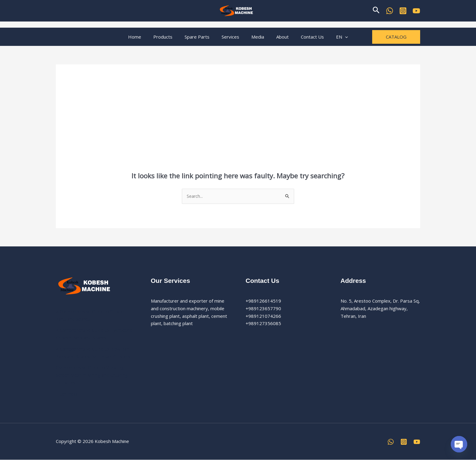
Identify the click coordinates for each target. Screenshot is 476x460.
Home (145, 37)
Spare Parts (202, 37)
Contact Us (305, 37)
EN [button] (331, 37)
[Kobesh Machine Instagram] (403, 11)
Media (256, 37)
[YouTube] (416, 11)
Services (232, 37)
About (278, 37)
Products (170, 37)
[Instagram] (404, 442)
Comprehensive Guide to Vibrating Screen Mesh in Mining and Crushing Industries (93, 376)
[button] (376, 10)
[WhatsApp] (390, 11)
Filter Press (68, 394)
